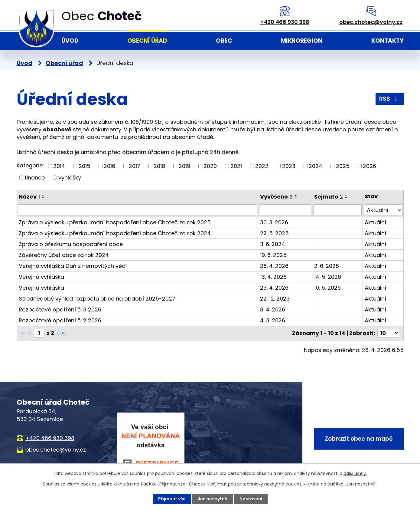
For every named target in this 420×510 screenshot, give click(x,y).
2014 (59, 166)
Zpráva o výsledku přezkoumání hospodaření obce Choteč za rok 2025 (115, 222)
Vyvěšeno (276, 197)
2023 (289, 166)
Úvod (70, 41)
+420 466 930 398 (285, 22)
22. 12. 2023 (275, 299)
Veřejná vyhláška (41, 277)
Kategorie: (30, 165)
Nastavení (251, 499)
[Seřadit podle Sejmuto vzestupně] (346, 195)
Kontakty (387, 41)
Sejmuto (329, 197)
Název (29, 197)
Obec (224, 41)
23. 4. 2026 (274, 288)
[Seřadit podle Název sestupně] (43, 198)
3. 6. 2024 (273, 244)
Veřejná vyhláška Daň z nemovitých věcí (73, 266)
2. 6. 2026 (327, 266)
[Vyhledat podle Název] (137, 210)
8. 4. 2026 (273, 309)
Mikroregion (302, 41)
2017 (135, 166)
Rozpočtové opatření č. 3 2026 (60, 309)
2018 (159, 166)
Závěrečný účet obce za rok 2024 (64, 255)
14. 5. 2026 (328, 277)
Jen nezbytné (213, 499)
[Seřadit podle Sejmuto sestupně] (346, 198)
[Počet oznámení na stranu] (388, 333)
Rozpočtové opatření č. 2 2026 (60, 320)
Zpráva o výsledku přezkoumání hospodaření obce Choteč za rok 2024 (115, 233)
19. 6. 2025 (273, 255)
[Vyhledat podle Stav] (383, 210)
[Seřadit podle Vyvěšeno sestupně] (296, 198)
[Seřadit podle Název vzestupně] (43, 195)
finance (35, 178)
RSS (390, 99)
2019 (184, 166)
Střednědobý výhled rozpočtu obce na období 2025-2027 (97, 299)
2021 (236, 166)
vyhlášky (70, 178)
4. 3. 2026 (273, 320)
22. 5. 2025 (274, 233)
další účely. (355, 473)
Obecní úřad (147, 41)
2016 (109, 166)
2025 (343, 166)
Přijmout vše (172, 499)
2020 (210, 166)
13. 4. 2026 (273, 277)
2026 (370, 166)
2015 (85, 166)
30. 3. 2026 (274, 222)
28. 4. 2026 (274, 266)
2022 (262, 166)
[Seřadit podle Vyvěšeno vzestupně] (296, 195)
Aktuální (375, 222)
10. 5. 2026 (327, 288)
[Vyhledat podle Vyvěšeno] (285, 210)
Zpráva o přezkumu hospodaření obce (71, 244)
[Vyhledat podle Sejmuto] (338, 210)
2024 (316, 166)
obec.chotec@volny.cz (371, 22)
